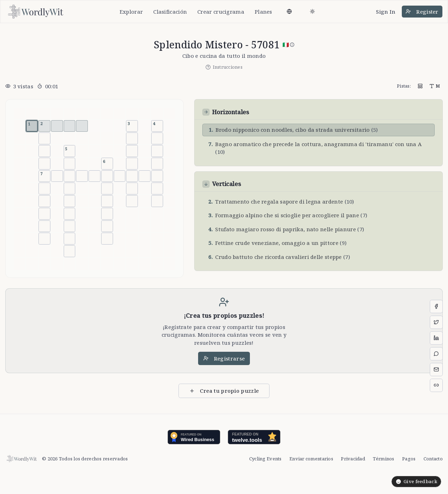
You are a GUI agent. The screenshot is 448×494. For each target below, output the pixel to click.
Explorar (131, 12)
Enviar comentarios (311, 459)
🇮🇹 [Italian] (288, 44)
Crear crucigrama (221, 12)
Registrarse (224, 358)
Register (422, 12)
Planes (264, 12)
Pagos (409, 459)
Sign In (386, 12)
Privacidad (353, 459)
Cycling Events (265, 459)
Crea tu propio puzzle (224, 391)
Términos (383, 459)
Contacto (433, 459)
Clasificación (170, 12)
